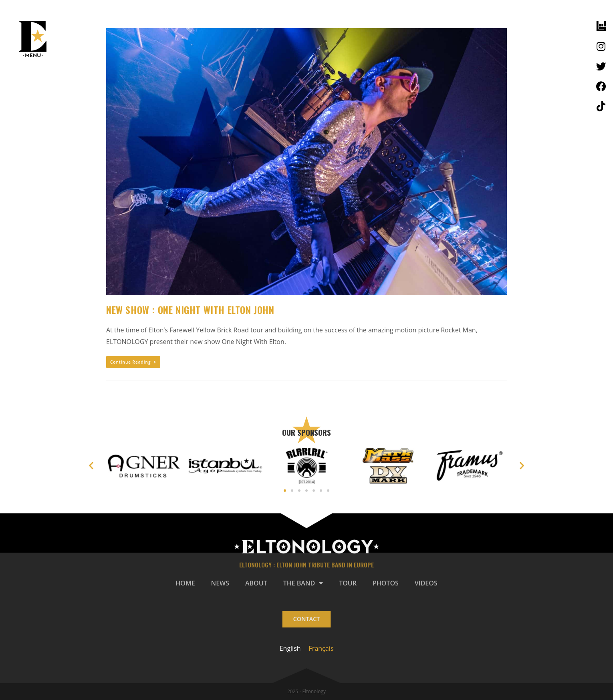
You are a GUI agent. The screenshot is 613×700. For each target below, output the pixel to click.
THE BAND (303, 583)
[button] (285, 491)
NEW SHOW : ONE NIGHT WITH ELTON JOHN (190, 310)
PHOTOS (386, 583)
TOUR (348, 583)
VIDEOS (426, 583)
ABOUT (256, 583)
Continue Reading (133, 362)
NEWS (220, 583)
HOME (185, 583)
